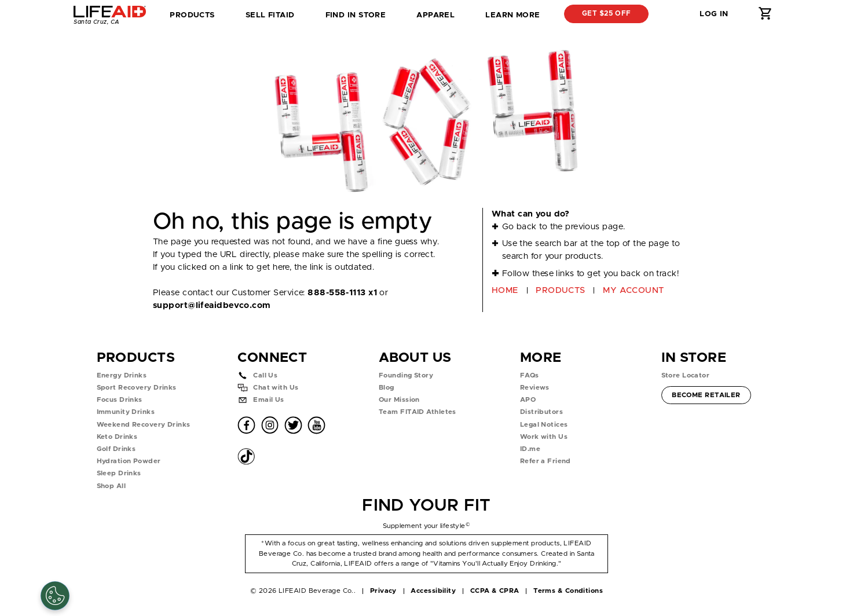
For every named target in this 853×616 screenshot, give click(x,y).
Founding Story (406, 375)
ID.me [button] (530, 449)
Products (192, 15)
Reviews (535, 388)
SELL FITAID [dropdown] (270, 15)
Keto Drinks (117, 437)
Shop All (111, 486)
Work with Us (544, 437)
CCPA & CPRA (495, 591)
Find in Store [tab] (356, 19)
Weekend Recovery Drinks (144, 425)
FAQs (530, 375)
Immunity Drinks (126, 412)
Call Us (265, 375)
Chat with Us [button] (276, 388)
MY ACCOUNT (633, 290)
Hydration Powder (129, 461)
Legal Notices (544, 425)
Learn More (512, 15)
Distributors (541, 412)
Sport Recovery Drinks (137, 388)
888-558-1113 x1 (342, 293)
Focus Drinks (120, 400)
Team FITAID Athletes (418, 412)
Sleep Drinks (119, 473)
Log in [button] (714, 14)
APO (528, 400)
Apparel (435, 15)
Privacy (383, 591)
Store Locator (686, 375)
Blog (387, 388)
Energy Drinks (122, 375)
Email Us (269, 400)
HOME (505, 290)
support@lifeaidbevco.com (212, 305)
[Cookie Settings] (55, 596)
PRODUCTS (561, 290)
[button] (671, 14)
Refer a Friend (546, 461)
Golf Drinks (116, 449)
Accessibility (433, 591)
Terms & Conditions (568, 591)
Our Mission (399, 400)
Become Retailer (706, 394)
